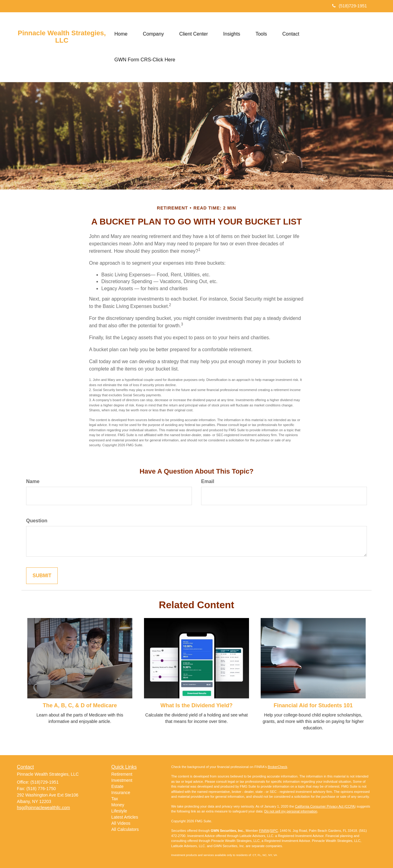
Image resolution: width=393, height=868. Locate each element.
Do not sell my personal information (291, 811)
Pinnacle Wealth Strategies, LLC (62, 37)
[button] (153, 34)
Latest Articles (125, 817)
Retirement (122, 774)
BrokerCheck (278, 767)
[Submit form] (42, 576)
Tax (115, 799)
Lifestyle (119, 811)
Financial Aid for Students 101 (313, 705)
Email (208, 481)
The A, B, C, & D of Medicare (80, 705)
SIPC (274, 831)
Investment (122, 780)
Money (118, 805)
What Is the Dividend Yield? (196, 705)
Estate (118, 786)
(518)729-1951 (350, 6)
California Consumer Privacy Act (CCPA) (325, 806)
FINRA (264, 831)
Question (37, 521)
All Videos (121, 823)
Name (33, 481)
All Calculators (125, 829)
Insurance (121, 793)
